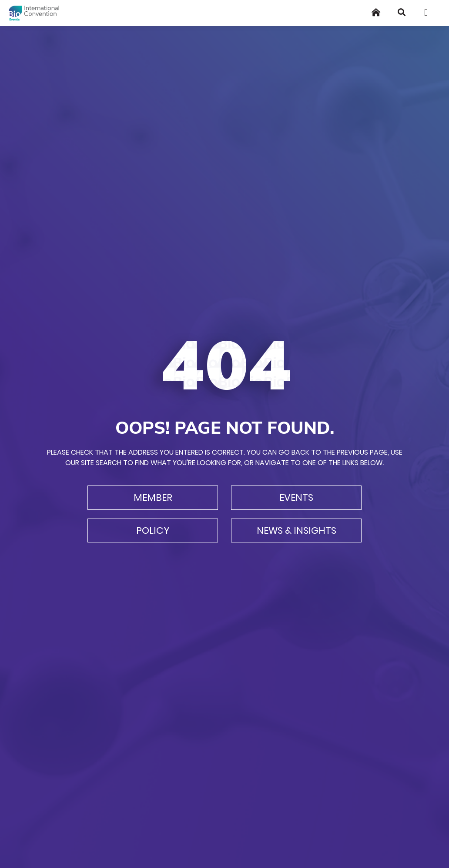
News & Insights (297, 530)
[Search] (402, 12)
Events (296, 497)
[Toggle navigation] (429, 13)
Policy (153, 530)
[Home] (376, 12)
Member (153, 497)
